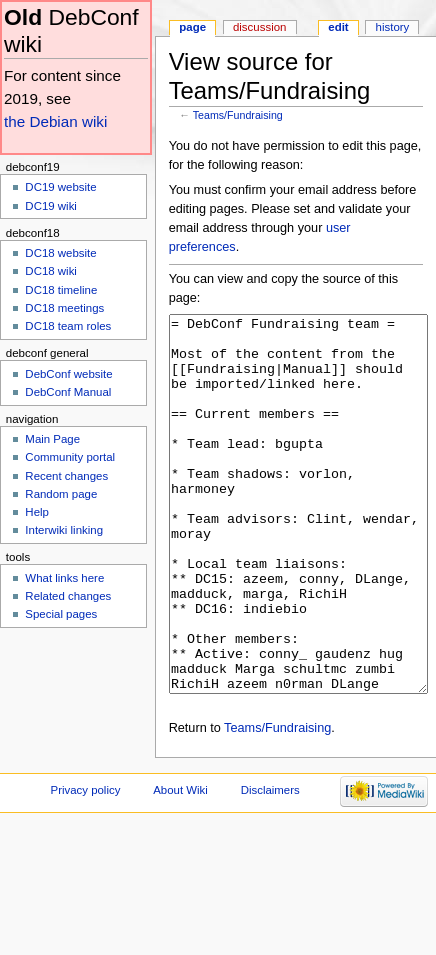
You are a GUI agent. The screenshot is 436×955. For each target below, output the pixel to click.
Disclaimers (270, 865)
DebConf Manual (68, 392)
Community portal (70, 457)
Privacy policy (86, 865)
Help (37, 512)
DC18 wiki (51, 271)
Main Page (52, 439)
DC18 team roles (68, 326)
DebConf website (68, 374)
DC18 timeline (61, 290)
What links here (64, 578)
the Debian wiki (55, 121)
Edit (338, 27)
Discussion (259, 27)
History (393, 27)
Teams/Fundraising (238, 115)
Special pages (61, 614)
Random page (61, 494)
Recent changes (66, 476)
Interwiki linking (64, 530)
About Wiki (180, 865)
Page (192, 27)
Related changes (68, 596)
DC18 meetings (64, 308)
